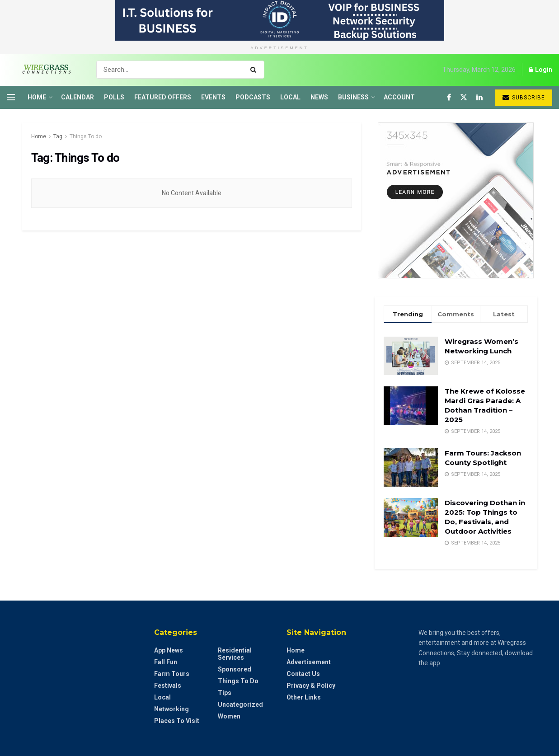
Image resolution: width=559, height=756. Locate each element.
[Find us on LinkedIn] (479, 97)
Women (229, 716)
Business (353, 97)
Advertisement (309, 662)
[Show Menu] (11, 97)
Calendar (78, 97)
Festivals (168, 686)
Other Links (304, 697)
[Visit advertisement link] (279, 20)
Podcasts (253, 97)
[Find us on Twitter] (464, 97)
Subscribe (524, 97)
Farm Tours (172, 674)
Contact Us (303, 674)
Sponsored (235, 669)
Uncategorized (240, 704)
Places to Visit (177, 721)
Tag (58, 136)
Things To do (86, 136)
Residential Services (235, 654)
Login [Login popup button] (540, 70)
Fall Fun (166, 662)
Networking (171, 709)
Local (290, 97)
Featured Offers (163, 97)
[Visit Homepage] (44, 70)
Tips (225, 693)
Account (399, 97)
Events (213, 97)
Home (37, 97)
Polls (114, 97)
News (319, 97)
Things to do (238, 681)
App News (169, 650)
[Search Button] (255, 70)
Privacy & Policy (311, 686)
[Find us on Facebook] (449, 97)
